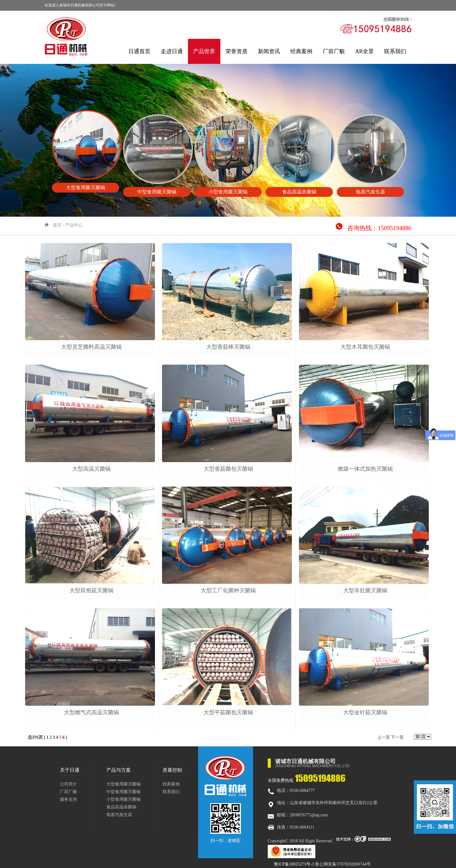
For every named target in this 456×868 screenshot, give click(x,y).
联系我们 (395, 51)
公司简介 (68, 784)
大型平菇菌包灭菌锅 (228, 712)
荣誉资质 (237, 51)
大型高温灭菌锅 (91, 469)
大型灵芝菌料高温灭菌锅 (91, 347)
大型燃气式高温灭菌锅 (91, 712)
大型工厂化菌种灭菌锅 (228, 590)
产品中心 (74, 225)
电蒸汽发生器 (119, 815)
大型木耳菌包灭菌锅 (365, 347)
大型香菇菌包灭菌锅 (228, 469)
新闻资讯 (269, 51)
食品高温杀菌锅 (121, 807)
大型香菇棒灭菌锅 (228, 347)
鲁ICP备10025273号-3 (294, 864)
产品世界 (204, 51)
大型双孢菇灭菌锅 (91, 590)
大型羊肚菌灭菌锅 (365, 590)
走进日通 (172, 51)
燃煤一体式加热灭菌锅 (365, 469)
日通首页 (139, 51)
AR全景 (364, 51)
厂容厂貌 (334, 51)
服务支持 (68, 799)
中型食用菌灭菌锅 (123, 792)
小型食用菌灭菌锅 (123, 799)
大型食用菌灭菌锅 (123, 784)
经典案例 (301, 51)
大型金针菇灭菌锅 (365, 712)
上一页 (384, 737)
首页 (57, 225)
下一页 (397, 737)
